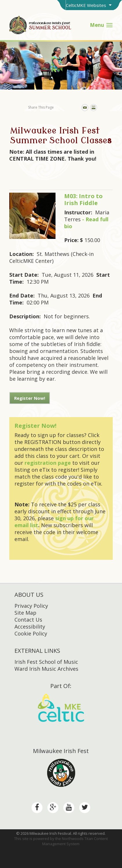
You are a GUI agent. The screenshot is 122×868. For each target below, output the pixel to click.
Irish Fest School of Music (46, 662)
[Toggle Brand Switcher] (89, 5)
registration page (48, 463)
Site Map (25, 613)
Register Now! (30, 398)
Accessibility (30, 627)
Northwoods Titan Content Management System (75, 841)
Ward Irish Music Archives (46, 669)
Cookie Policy (31, 633)
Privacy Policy (31, 606)
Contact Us (28, 620)
